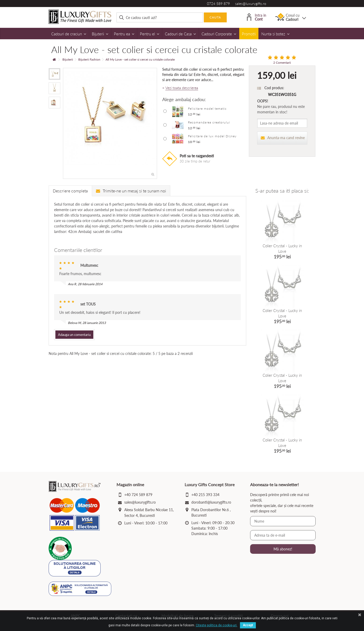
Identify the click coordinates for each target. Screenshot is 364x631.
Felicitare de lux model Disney (212, 136)
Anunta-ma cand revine (283, 138)
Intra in (257, 17)
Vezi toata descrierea (182, 88)
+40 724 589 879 (138, 495)
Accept (248, 625)
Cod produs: (274, 88)
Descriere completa (70, 191)
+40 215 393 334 (205, 495)
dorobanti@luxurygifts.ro (211, 502)
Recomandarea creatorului (209, 122)
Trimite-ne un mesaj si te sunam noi (131, 191)
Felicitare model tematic (207, 109)
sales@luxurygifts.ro (251, 4)
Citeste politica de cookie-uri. (217, 625)
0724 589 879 (218, 4)
